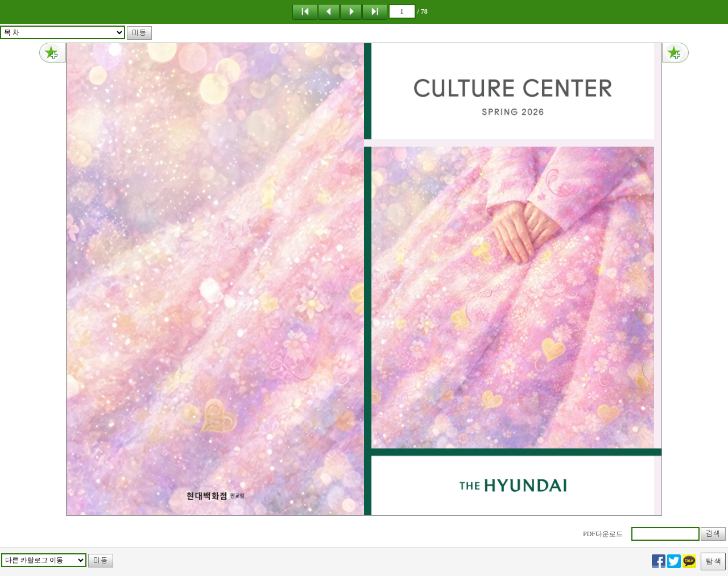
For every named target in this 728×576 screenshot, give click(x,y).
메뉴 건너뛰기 (0, 0)
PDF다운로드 (603, 534)
